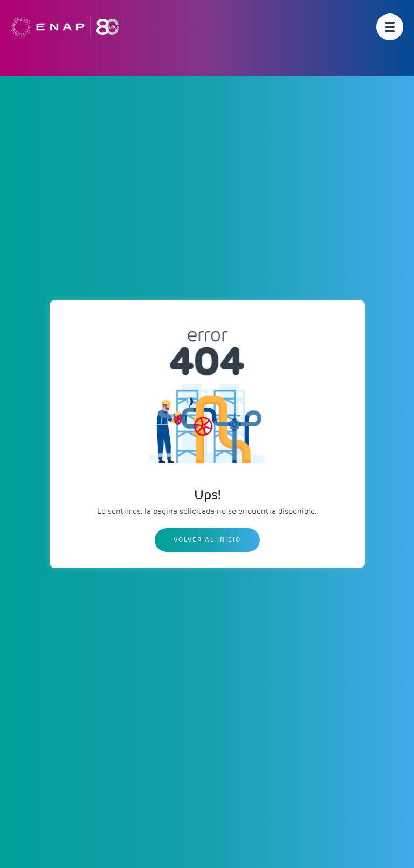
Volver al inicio (207, 540)
